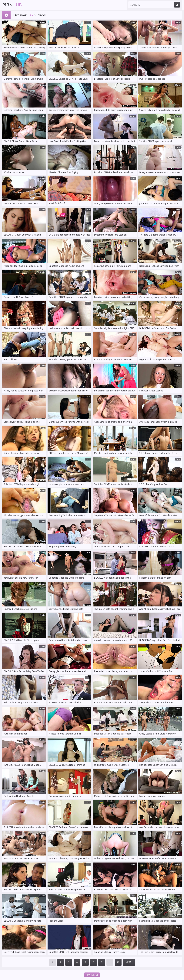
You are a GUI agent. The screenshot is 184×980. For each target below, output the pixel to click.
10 (118, 962)
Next (129, 962)
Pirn (12, 5)
